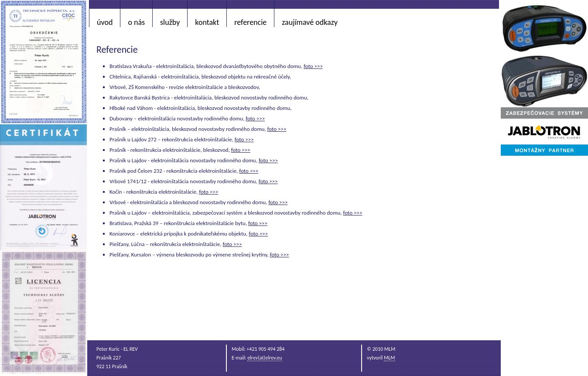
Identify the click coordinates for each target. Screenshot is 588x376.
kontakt (207, 22)
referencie (250, 22)
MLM (390, 358)
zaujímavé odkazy (310, 22)
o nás (136, 22)
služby (170, 22)
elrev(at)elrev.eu (265, 358)
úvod (105, 22)
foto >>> (313, 66)
